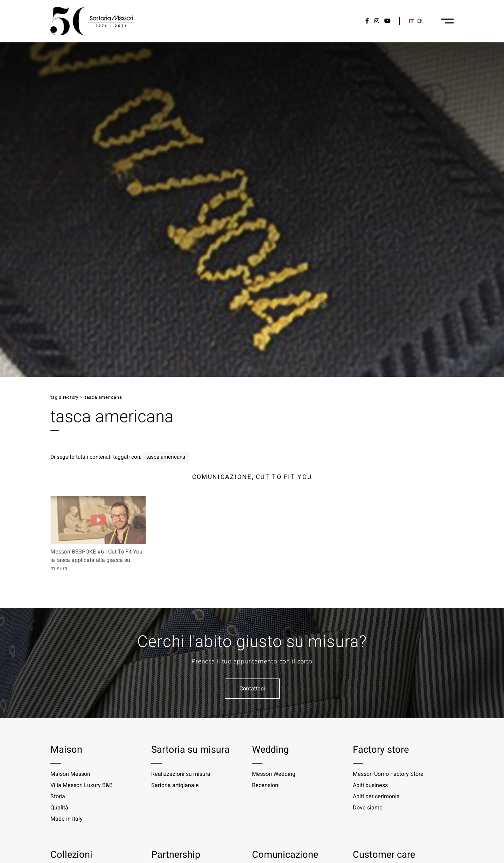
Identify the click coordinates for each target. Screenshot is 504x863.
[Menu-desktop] (447, 21)
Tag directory (64, 397)
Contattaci (252, 689)
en (420, 21)
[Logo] (92, 21)
